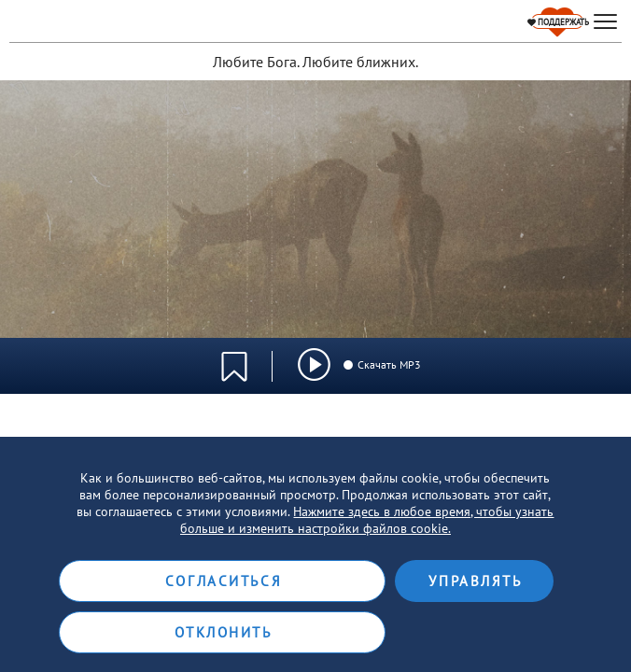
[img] (314, 364)
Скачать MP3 (381, 364)
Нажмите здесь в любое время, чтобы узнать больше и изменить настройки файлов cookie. (367, 520)
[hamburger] (605, 22)
